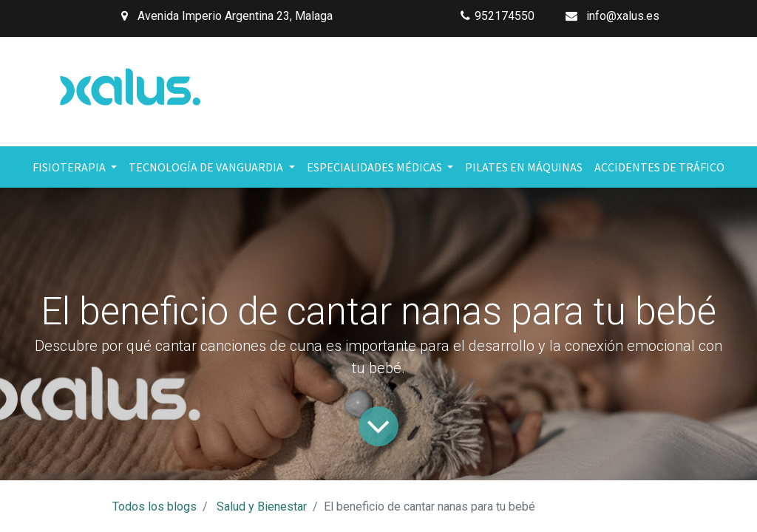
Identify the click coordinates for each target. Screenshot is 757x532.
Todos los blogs (155, 507)
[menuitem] (524, 167)
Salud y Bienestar (262, 507)
